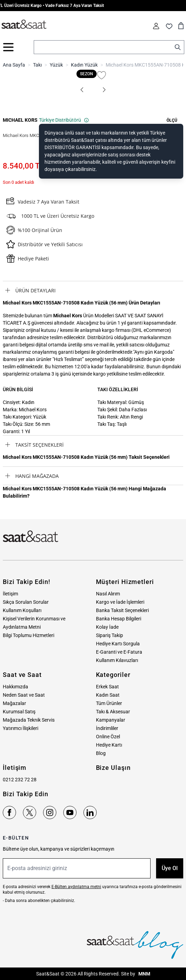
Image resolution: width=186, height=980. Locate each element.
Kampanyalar (111, 720)
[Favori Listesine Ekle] (102, 75)
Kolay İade (107, 627)
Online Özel (108, 737)
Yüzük (56, 65)
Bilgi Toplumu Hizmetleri (29, 635)
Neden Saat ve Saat (24, 695)
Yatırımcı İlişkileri (21, 728)
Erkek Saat (107, 687)
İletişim (10, 594)
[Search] (178, 47)
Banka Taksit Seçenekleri (122, 610)
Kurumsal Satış (19, 712)
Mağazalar (14, 703)
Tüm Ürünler (109, 703)
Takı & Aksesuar (113, 712)
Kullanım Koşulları (22, 610)
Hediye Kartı (109, 745)
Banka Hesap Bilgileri (119, 619)
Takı (37, 65)
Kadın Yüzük (84, 65)
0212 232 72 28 (20, 780)
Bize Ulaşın (113, 768)
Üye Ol (170, 868)
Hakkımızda (15, 687)
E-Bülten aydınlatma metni (76, 887)
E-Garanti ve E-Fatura (119, 652)
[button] (82, 90)
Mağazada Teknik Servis (29, 720)
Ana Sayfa (14, 65)
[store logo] (24, 25)
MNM (144, 974)
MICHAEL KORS (20, 120)
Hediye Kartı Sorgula (118, 644)
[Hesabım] (156, 26)
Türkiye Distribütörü (64, 120)
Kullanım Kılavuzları (117, 660)
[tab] (93, 290)
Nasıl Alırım (108, 594)
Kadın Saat (108, 695)
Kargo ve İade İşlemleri (120, 602)
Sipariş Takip (110, 635)
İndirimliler (107, 728)
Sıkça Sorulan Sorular (26, 602)
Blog (101, 753)
